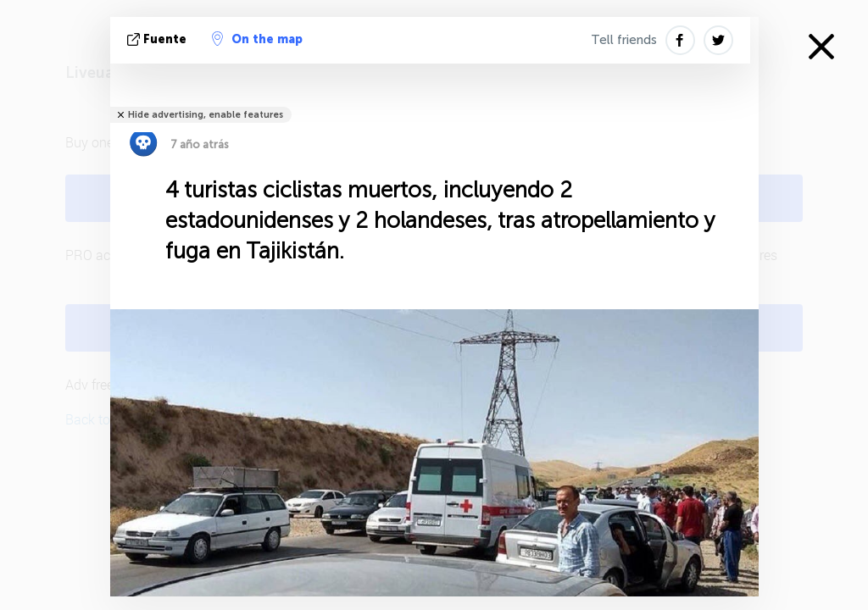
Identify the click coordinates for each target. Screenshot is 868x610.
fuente (159, 39)
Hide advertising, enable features (206, 115)
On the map (257, 39)
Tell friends (624, 40)
